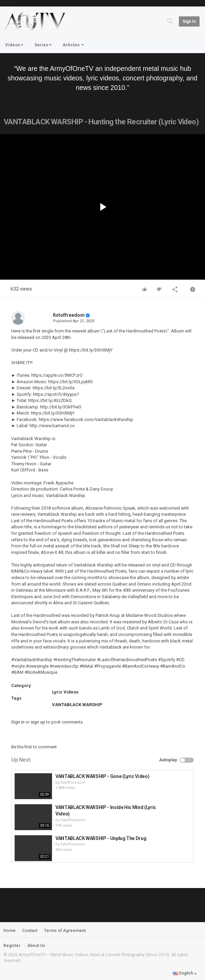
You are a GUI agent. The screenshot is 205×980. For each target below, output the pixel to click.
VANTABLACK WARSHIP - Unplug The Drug (101, 838)
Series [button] (43, 45)
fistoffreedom (69, 315)
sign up (38, 722)
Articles (73, 45)
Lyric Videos (65, 692)
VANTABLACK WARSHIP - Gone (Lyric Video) (102, 776)
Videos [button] (14, 45)
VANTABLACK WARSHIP (77, 705)
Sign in (189, 21)
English (185, 973)
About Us (36, 946)
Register (12, 946)
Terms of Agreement (65, 931)
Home (10, 931)
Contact (30, 931)
